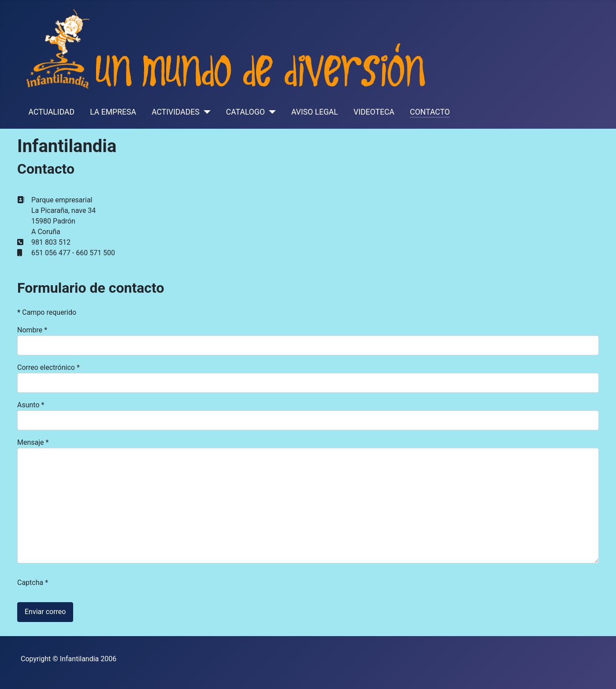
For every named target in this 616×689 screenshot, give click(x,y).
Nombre (32, 330)
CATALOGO (245, 112)
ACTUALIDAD (52, 112)
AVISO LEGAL (315, 112)
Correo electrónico (48, 367)
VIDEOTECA (374, 112)
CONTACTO (430, 112)
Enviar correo (45, 612)
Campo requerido (47, 312)
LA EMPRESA (113, 112)
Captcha (33, 583)
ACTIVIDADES (176, 112)
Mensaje (33, 442)
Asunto (31, 405)
